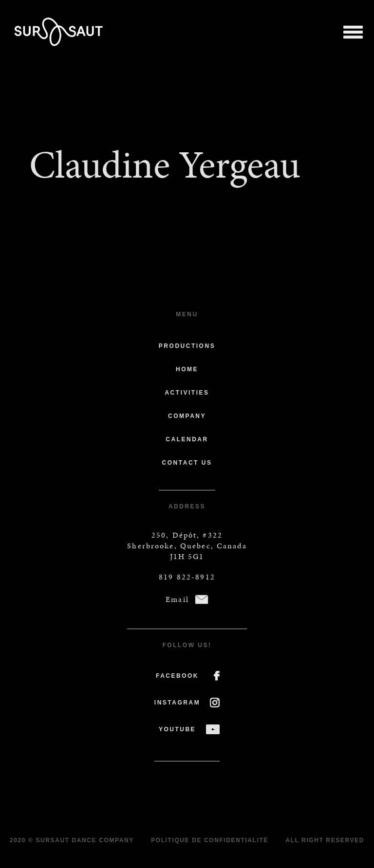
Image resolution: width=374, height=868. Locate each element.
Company (187, 416)
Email (177, 599)
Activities (187, 393)
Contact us (187, 463)
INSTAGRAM (177, 703)
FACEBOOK (177, 676)
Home (187, 369)
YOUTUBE (177, 729)
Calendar (187, 439)
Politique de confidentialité (210, 840)
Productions (187, 346)
